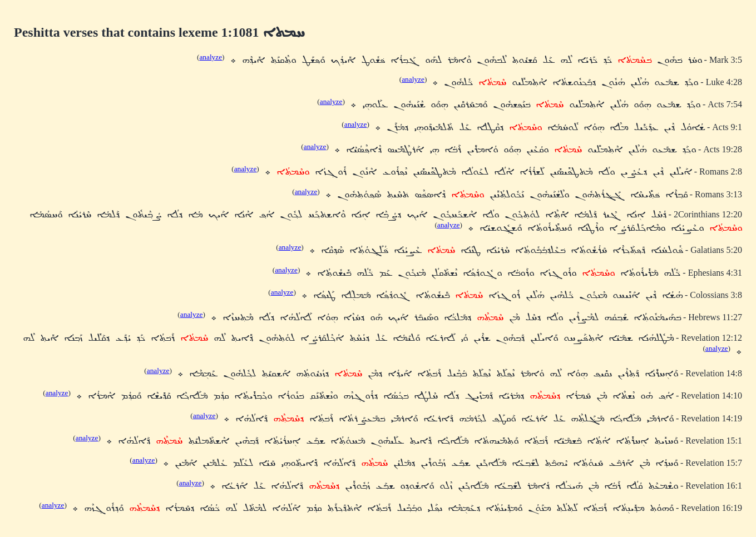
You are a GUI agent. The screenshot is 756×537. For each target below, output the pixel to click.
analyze (211, 57)
